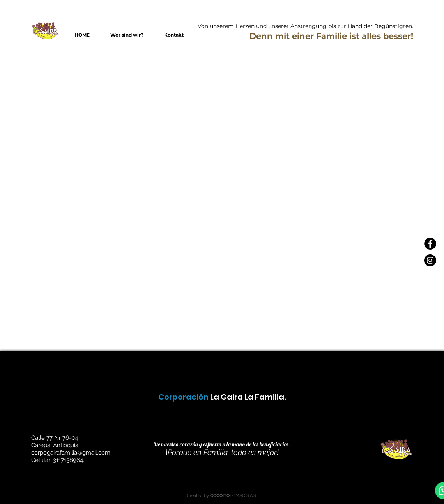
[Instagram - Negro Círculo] (430, 260)
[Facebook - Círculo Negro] (430, 244)
